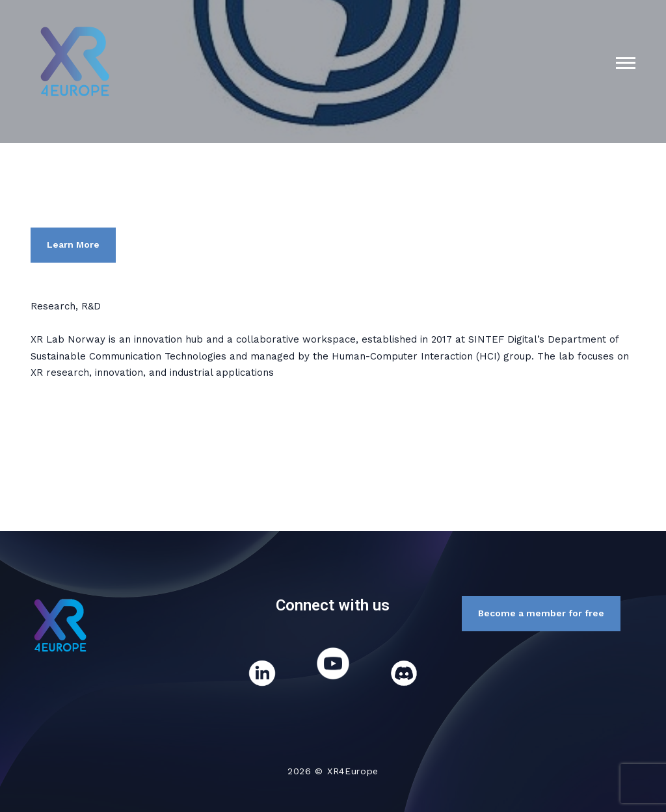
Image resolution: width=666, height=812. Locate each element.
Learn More (73, 244)
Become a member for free (541, 613)
